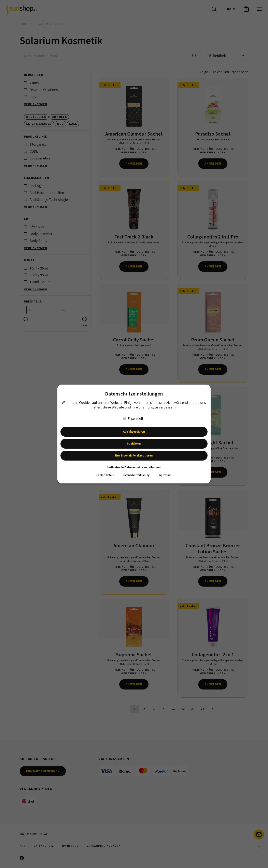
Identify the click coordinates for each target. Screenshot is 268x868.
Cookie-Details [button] (105, 472)
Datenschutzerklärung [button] (136, 472)
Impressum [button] (165, 472)
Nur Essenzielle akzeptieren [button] (134, 452)
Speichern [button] (134, 440)
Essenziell (133, 415)
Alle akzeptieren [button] (134, 428)
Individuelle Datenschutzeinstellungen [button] (134, 464)
